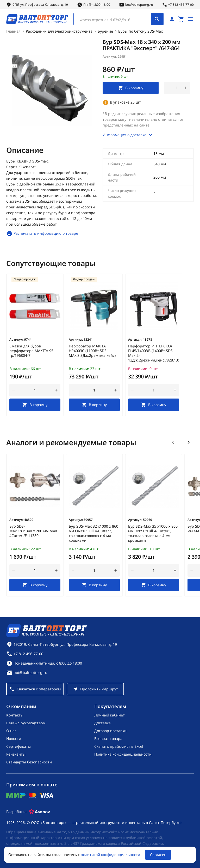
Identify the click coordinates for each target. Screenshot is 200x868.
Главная (13, 31)
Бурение (105, 31)
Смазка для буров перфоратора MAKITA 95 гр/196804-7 (31, 351)
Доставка (102, 723)
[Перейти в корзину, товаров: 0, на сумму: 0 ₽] (181, 19)
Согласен (158, 855)
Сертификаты (18, 746)
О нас (11, 730)
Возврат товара (108, 738)
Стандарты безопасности (29, 762)
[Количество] (177, 88)
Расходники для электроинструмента (59, 31)
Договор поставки (110, 730)
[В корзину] (35, 405)
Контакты (15, 715)
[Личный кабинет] (172, 19)
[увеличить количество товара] (186, 88)
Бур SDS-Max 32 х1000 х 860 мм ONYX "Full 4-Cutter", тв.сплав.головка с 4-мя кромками (93, 533)
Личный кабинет (110, 715)
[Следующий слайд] (189, 442)
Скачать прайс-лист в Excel (119, 746)
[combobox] (118, 19)
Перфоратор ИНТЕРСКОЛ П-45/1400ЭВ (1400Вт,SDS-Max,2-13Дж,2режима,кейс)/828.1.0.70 (154, 353)
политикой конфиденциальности (110, 855)
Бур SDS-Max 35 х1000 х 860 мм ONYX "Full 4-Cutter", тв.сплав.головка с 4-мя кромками (153, 533)
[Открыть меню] (191, 19)
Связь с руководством (26, 723)
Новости (14, 738)
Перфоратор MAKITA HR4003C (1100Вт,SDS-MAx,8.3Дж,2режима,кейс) (92, 351)
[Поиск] (157, 19)
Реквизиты (16, 754)
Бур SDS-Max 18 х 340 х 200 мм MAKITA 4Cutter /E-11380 (35, 531)
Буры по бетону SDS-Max (140, 31)
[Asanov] (40, 811)
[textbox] (115, 20)
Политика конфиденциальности (123, 754)
